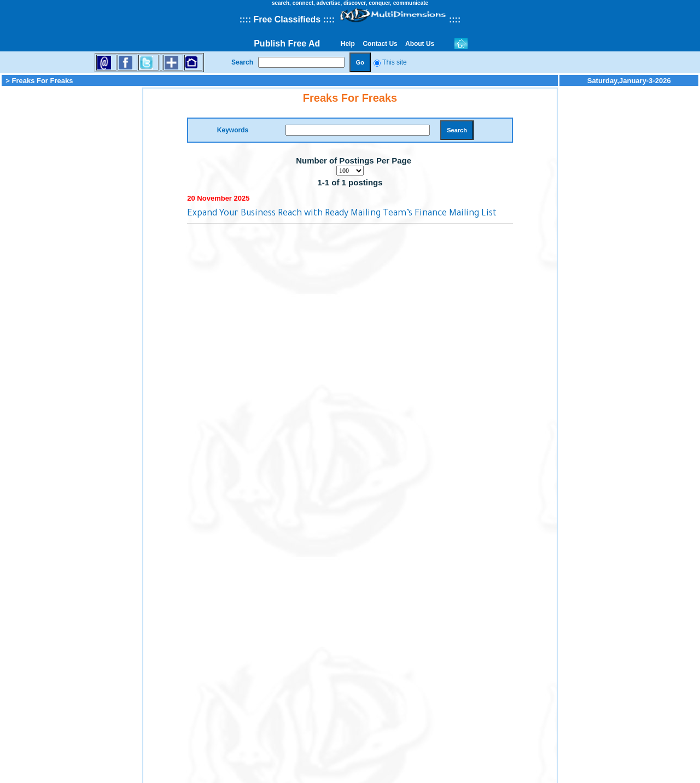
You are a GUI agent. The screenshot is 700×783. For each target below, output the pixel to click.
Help (348, 44)
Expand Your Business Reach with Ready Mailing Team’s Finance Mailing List (342, 214)
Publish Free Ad (287, 43)
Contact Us (380, 44)
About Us (420, 44)
